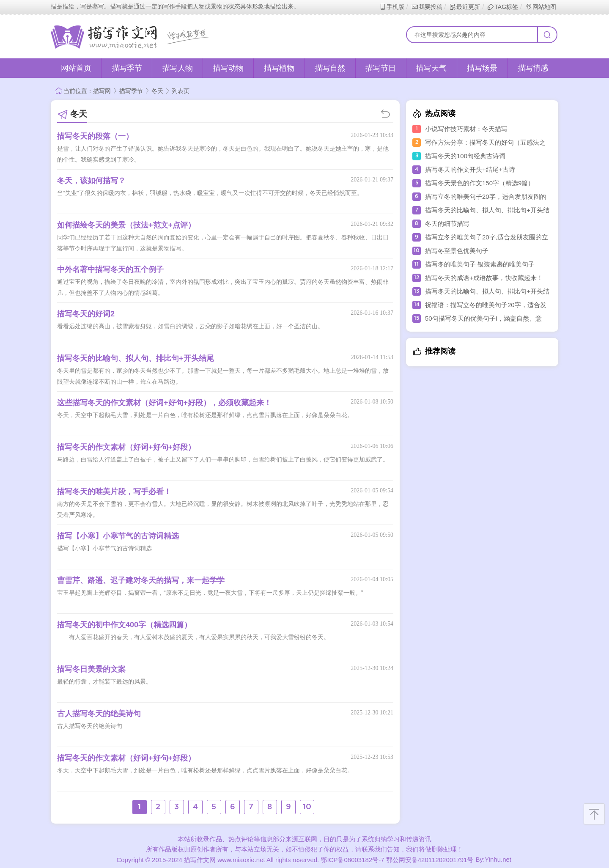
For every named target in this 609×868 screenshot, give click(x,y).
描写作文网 (200, 860)
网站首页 (76, 68)
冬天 (157, 91)
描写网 (102, 91)
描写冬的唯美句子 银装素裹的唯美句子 (480, 264)
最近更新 (465, 7)
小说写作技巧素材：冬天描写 (466, 129)
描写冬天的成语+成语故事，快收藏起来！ (484, 278)
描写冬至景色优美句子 (457, 251)
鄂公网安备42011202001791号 (430, 860)
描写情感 (533, 68)
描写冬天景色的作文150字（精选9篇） (480, 183)
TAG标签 (503, 7)
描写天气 (431, 68)
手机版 (392, 7)
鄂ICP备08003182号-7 (352, 860)
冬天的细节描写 (447, 224)
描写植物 (279, 68)
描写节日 (381, 68)
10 (307, 807)
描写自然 (330, 68)
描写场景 (482, 68)
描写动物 (228, 68)
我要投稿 (427, 7)
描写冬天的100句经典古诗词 (465, 156)
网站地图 (541, 7)
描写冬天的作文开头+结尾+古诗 (470, 169)
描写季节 (127, 68)
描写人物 (178, 68)
